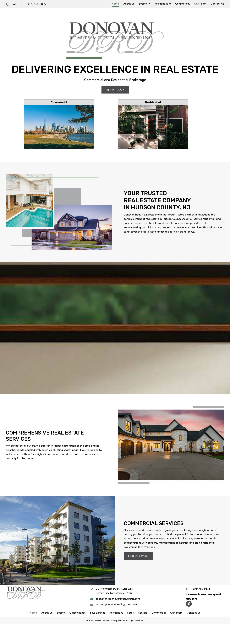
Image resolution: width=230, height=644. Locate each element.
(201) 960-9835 (36, 4)
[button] (115, 90)
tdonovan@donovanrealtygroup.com (118, 599)
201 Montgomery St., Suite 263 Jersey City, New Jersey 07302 (114, 591)
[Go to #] (153, 124)
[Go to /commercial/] (59, 124)
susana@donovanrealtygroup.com (116, 604)
